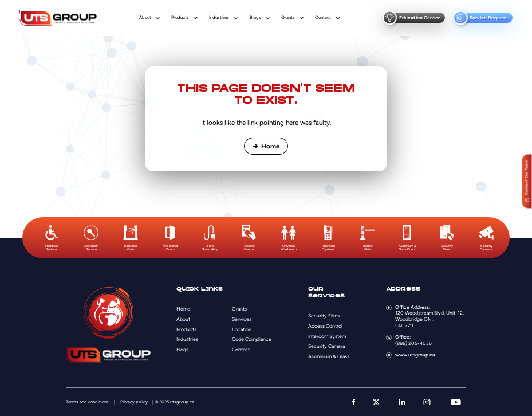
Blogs (255, 18)
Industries (219, 18)
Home (266, 146)
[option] (52, 238)
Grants (288, 18)
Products (180, 18)
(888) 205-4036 (413, 343)
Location (242, 329)
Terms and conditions (87, 402)
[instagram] (427, 402)
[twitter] (376, 402)
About (145, 18)
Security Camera (326, 346)
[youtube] (456, 402)
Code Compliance (252, 339)
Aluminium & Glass (329, 356)
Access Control (325, 326)
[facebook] (354, 402)
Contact (323, 18)
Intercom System (327, 336)
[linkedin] (402, 402)
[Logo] (58, 18)
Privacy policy (134, 402)
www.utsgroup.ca (415, 355)
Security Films (324, 316)
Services (242, 319)
